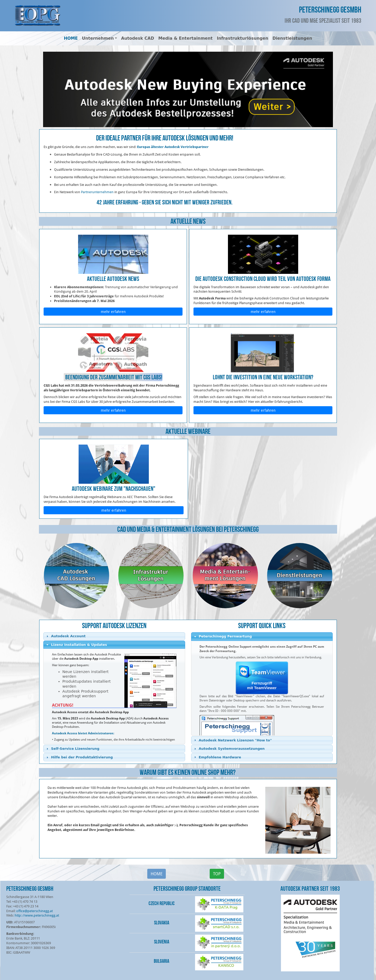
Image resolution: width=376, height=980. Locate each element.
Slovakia (162, 923)
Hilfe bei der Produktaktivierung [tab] (79, 757)
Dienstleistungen (292, 38)
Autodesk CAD (138, 38)
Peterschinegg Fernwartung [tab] (222, 636)
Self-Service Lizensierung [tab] (72, 749)
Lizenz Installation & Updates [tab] (76, 645)
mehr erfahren (113, 312)
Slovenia (162, 942)
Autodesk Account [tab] (65, 636)
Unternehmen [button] (98, 38)
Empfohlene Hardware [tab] (217, 757)
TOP (217, 874)
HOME (71, 38)
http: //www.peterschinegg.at (37, 915)
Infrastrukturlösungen (242, 38)
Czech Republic (162, 903)
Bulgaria (161, 961)
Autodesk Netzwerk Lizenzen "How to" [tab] (232, 740)
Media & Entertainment (185, 38)
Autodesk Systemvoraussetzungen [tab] (229, 749)
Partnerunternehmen (97, 192)
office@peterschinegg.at (34, 911)
